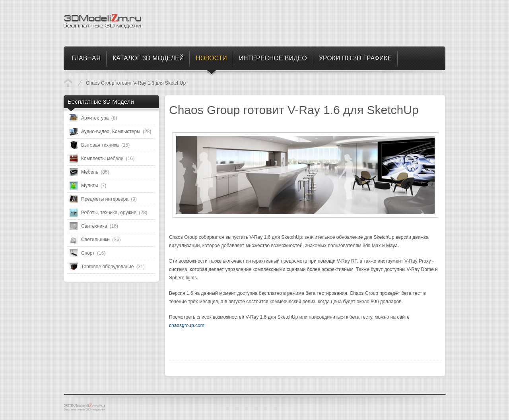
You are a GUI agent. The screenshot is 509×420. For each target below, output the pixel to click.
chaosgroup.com (187, 325)
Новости (68, 83)
